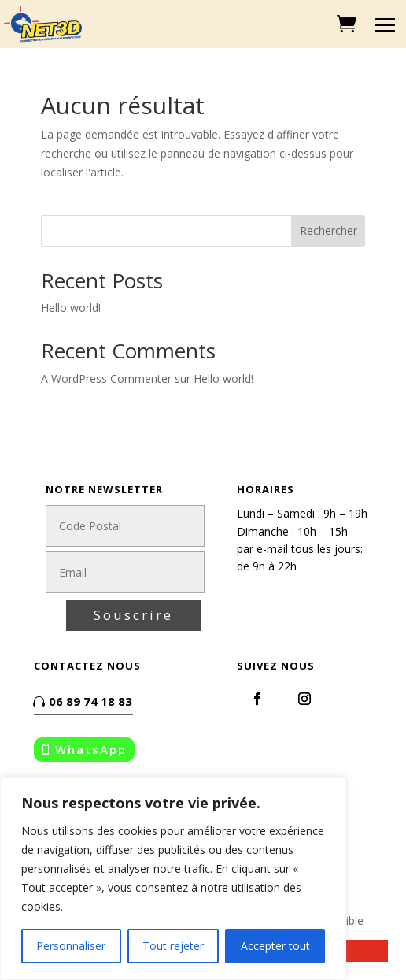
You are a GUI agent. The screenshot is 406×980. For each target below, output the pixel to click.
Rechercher (328, 230)
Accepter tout (275, 946)
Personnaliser (71, 946)
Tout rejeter (173, 946)
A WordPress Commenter (106, 379)
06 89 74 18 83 (90, 701)
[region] (173, 878)
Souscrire (133, 615)
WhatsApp (91, 749)
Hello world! (71, 308)
